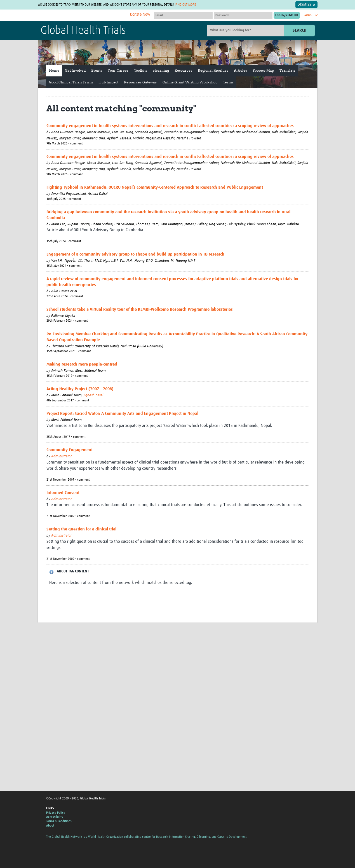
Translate (287, 71)
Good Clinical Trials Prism (71, 82)
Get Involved (75, 71)
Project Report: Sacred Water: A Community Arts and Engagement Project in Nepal (122, 414)
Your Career (118, 71)
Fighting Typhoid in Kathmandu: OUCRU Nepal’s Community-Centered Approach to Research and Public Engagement (155, 188)
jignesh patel (93, 396)
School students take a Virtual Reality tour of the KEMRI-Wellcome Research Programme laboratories (140, 310)
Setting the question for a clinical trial (81, 530)
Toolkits (141, 71)
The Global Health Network (82, 16)
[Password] (243, 16)
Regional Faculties (213, 71)
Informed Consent (63, 493)
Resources (183, 71)
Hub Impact (108, 82)
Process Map (263, 71)
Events (97, 71)
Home (54, 71)
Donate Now (140, 15)
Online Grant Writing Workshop (190, 82)
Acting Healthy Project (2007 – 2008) (80, 389)
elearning (161, 71)
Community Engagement (70, 451)
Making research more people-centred (82, 365)
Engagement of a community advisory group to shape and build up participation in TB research (135, 255)
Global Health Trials (83, 31)
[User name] (183, 16)
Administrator (61, 457)
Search (299, 31)
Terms (228, 82)
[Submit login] (287, 16)
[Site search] (246, 31)
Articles (240, 71)
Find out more (215, 5)
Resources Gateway (140, 82)
